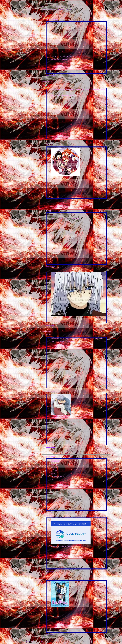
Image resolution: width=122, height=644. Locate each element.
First (49, 9)
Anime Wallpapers (41, 642)
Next (67, 9)
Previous (52, 9)
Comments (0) (48, 267)
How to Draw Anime (33, 642)
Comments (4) (48, 76)
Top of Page (94, 642)
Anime (27, 642)
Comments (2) (48, 142)
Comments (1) (48, 201)
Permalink (53, 76)
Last (70, 9)
